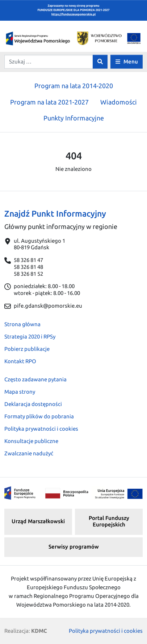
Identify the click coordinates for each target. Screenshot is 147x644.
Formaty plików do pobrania (39, 416)
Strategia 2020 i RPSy (30, 337)
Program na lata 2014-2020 (74, 86)
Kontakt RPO (20, 361)
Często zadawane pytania (35, 379)
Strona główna (22, 324)
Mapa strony (20, 392)
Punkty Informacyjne (74, 118)
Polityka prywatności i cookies (41, 429)
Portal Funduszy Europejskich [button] (109, 521)
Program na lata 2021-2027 (49, 102)
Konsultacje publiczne (31, 441)
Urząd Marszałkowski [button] (38, 521)
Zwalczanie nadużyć (29, 453)
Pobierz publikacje (27, 349)
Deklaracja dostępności (33, 404)
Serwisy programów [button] (74, 547)
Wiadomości (119, 102)
